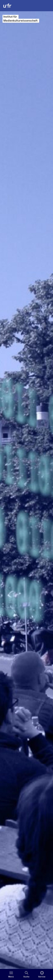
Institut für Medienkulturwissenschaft (20, 19)
